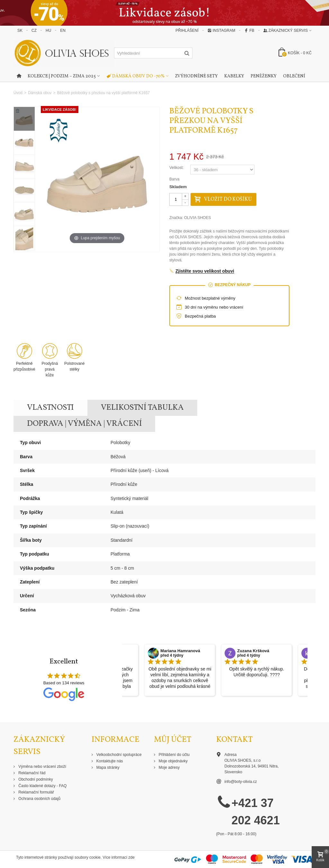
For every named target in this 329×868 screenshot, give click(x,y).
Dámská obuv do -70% (135, 76)
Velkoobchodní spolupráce (119, 755)
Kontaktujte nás (109, 761)
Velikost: (177, 168)
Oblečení (294, 76)
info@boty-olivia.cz (241, 782)
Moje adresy (169, 767)
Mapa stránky (107, 767)
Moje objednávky (173, 761)
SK (20, 31)
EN (63, 31)
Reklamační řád (31, 773)
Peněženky (264, 76)
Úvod (18, 93)
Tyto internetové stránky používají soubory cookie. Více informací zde (75, 857)
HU (48, 31)
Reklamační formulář (36, 792)
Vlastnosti (50, 408)
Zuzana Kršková (253, 651)
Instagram (221, 31)
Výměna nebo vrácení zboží (42, 767)
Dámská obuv (40, 93)
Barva (175, 179)
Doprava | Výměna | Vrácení (84, 424)
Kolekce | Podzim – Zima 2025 (62, 76)
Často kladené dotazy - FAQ (42, 786)
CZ (34, 31)
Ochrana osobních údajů (39, 799)
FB (249, 31)
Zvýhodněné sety (196, 76)
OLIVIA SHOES (197, 218)
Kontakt (234, 740)
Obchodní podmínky (35, 779)
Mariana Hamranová (180, 651)
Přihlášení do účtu (174, 755)
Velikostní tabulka (142, 408)
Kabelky (234, 76)
